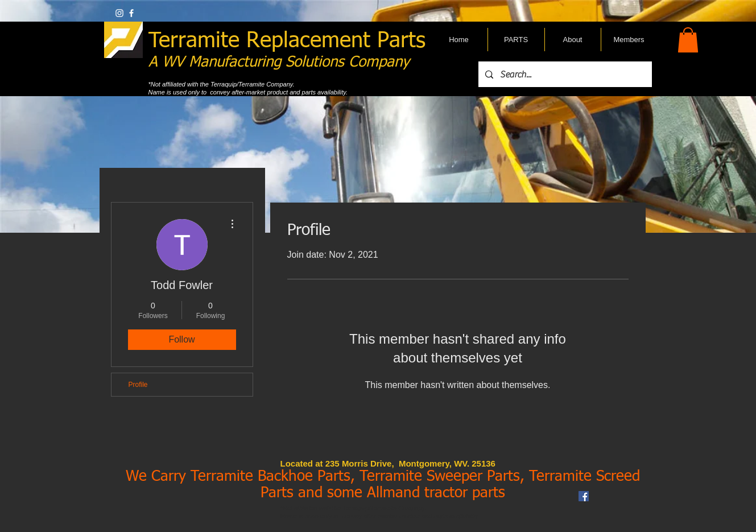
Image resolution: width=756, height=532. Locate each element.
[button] (688, 40)
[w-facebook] (131, 13)
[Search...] (564, 74)
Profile (138, 385)
